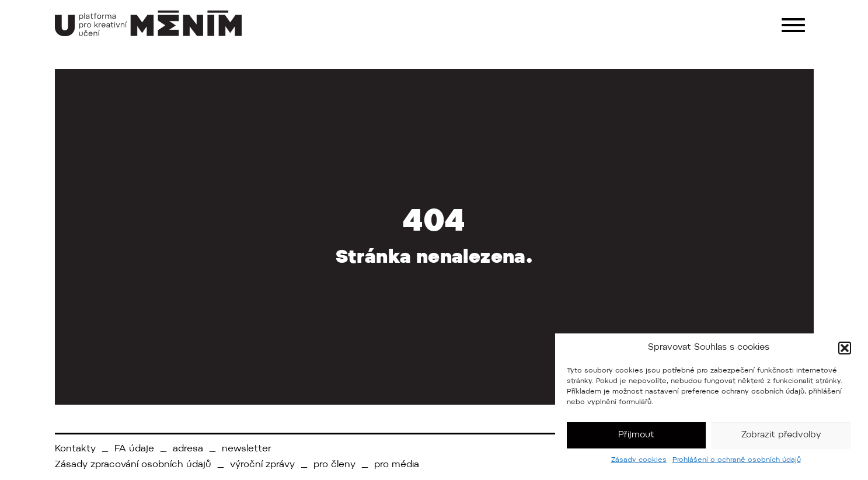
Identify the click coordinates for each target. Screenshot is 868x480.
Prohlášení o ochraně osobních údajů (737, 460)
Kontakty (75, 449)
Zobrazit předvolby (781, 435)
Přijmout (636, 435)
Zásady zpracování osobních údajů (133, 465)
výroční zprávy (262, 465)
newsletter (247, 449)
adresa (188, 449)
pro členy (334, 465)
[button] (845, 348)
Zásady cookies (639, 460)
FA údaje (134, 449)
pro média (397, 465)
